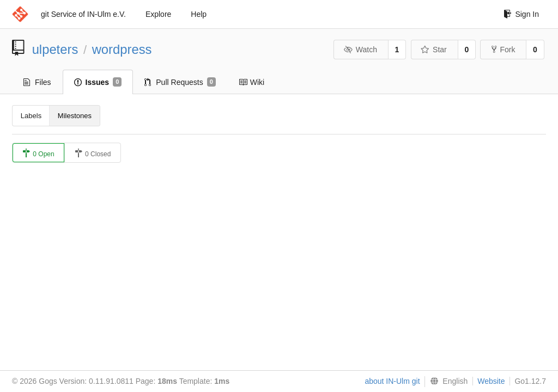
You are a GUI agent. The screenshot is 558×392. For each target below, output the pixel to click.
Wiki (251, 82)
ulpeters (55, 49)
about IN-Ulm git (392, 381)
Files (37, 82)
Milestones (75, 116)
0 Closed (93, 153)
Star (434, 50)
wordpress (122, 49)
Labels (31, 116)
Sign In (521, 14)
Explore (158, 14)
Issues (98, 82)
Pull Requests (180, 82)
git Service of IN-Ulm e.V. (83, 14)
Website (491, 381)
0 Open (38, 153)
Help (199, 14)
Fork (503, 50)
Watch (360, 50)
